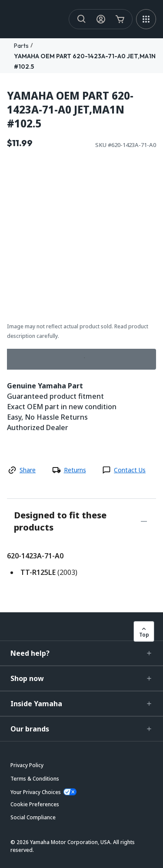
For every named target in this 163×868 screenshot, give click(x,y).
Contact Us (130, 470)
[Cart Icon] (120, 19)
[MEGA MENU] (146, 19)
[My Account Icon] (101, 19)
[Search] (82, 19)
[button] (81, 653)
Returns (75, 470)
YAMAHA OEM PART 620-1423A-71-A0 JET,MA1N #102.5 (70, 110)
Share (28, 470)
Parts (21, 46)
